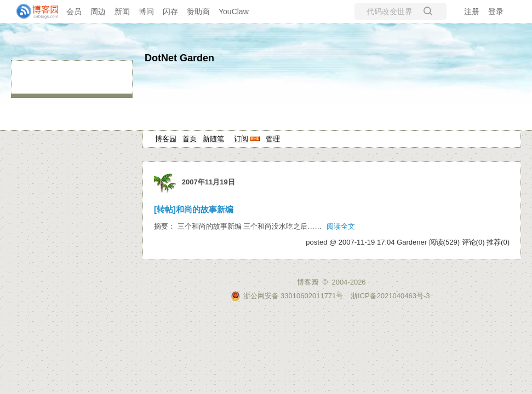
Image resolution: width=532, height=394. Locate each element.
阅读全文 (341, 226)
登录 (496, 11)
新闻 (122, 11)
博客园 (166, 139)
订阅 (241, 139)
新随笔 (213, 139)
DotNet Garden (179, 58)
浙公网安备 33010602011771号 (287, 296)
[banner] (33, 11)
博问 (146, 11)
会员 (74, 11)
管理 (273, 139)
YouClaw (234, 11)
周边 (98, 11)
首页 (190, 139)
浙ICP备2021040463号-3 (390, 296)
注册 (472, 11)
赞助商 (198, 11)
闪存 (170, 11)
